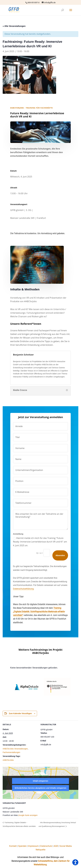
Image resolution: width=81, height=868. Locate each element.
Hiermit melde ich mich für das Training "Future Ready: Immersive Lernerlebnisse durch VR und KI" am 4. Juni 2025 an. (40, 542)
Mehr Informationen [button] (40, 776)
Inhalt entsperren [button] (40, 781)
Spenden (22, 846)
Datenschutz (46, 846)
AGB (56, 846)
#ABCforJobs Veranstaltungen (15, 749)
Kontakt (13, 846)
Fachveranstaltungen (11, 752)
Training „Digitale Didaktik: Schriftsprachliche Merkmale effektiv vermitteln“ (39, 612)
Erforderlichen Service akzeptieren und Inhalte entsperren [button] (40, 788)
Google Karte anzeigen (28, 815)
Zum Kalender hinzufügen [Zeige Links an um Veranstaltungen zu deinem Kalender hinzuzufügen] (20, 713)
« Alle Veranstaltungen (14, 26)
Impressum (33, 846)
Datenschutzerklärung (23, 589)
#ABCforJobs (8, 760)
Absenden (60, 555)
